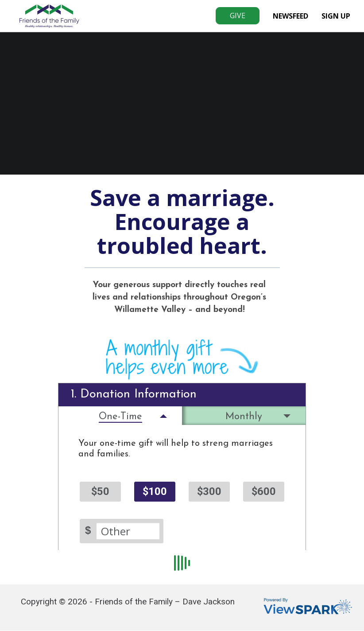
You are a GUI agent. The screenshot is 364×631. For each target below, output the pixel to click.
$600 (264, 491)
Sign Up (336, 16)
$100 (155, 491)
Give (238, 16)
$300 (209, 491)
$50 (100, 491)
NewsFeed (290, 16)
